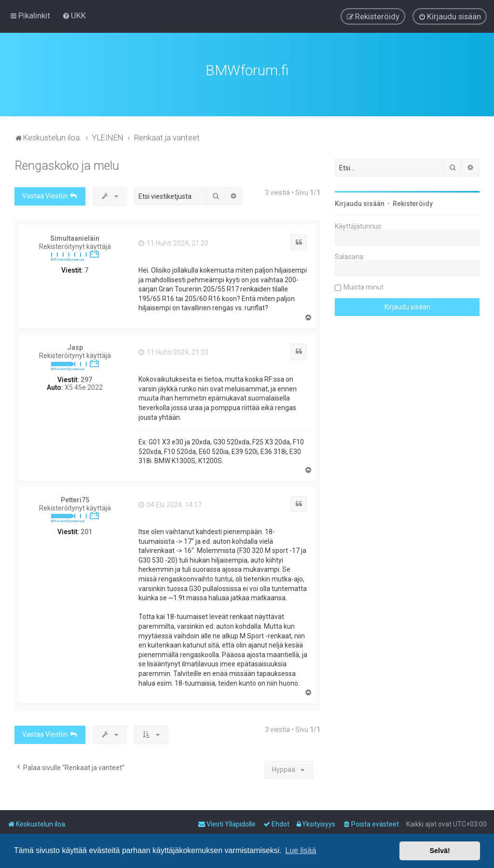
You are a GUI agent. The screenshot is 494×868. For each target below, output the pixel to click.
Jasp (75, 346)
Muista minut (364, 286)
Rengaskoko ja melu (67, 164)
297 (86, 378)
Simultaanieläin (75, 237)
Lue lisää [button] (301, 850)
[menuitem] (74, 15)
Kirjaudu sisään (360, 202)
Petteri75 (75, 498)
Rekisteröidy (413, 202)
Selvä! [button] (439, 851)
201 (86, 530)
